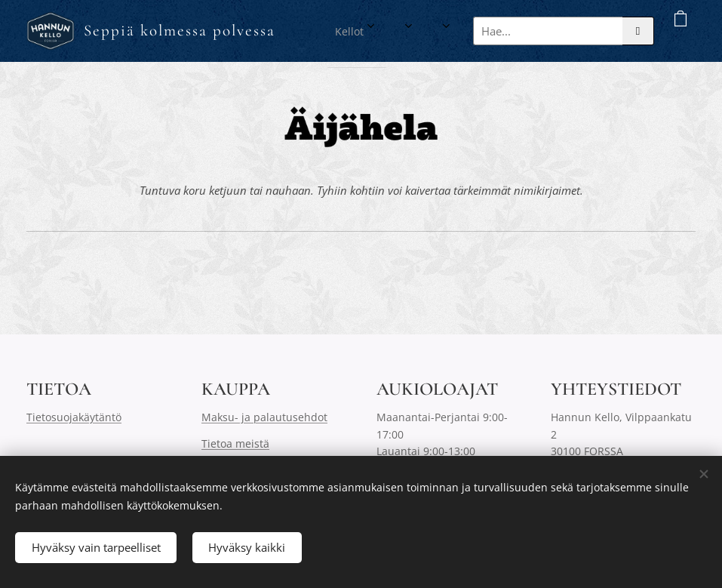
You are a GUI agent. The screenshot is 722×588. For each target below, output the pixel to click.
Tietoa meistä (235, 443)
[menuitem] (379, 31)
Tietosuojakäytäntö (74, 417)
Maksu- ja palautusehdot (264, 417)
